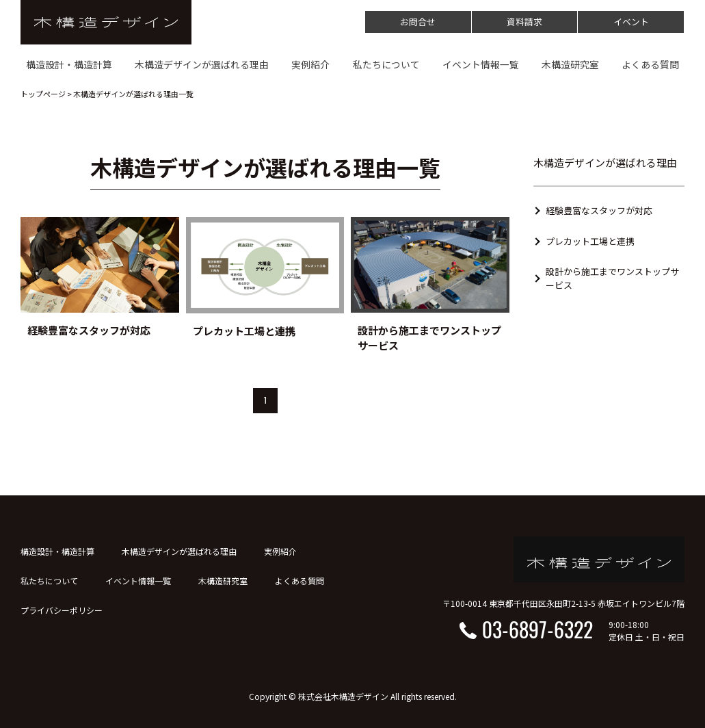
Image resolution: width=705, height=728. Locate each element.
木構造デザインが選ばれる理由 (179, 551)
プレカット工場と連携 (590, 241)
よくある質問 (300, 581)
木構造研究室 (223, 581)
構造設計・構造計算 (57, 551)
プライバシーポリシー (62, 610)
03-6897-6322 (537, 629)
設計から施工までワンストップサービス (612, 278)
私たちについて (49, 581)
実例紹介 (280, 551)
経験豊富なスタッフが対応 (599, 210)
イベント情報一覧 (138, 581)
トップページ (43, 94)
